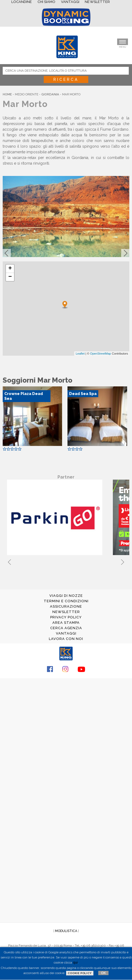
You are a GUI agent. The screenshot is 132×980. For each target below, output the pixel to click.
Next (123, 561)
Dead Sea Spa (83, 394)
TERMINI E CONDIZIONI (66, 601)
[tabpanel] (56, 518)
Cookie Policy (80, 973)
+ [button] (10, 269)
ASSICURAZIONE (66, 606)
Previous (9, 561)
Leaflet (80, 354)
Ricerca (66, 79)
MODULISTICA (66, 931)
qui (75, 962)
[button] (7, 253)
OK (103, 973)
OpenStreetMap (101, 354)
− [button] (10, 277)
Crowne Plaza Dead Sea (24, 396)
